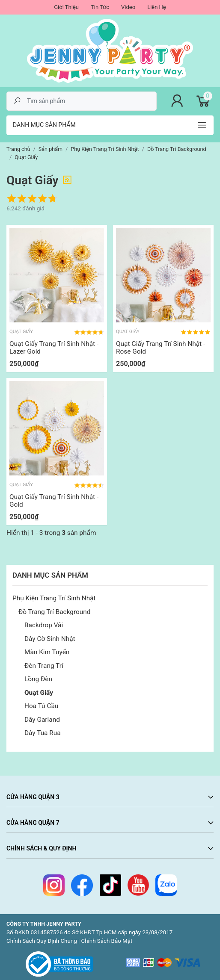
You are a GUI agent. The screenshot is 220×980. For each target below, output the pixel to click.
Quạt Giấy (39, 693)
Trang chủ (18, 149)
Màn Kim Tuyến (47, 652)
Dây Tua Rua (43, 733)
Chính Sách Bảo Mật (107, 941)
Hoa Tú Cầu (41, 706)
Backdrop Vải (44, 625)
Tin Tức (100, 7)
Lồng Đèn (38, 679)
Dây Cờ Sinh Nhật (50, 639)
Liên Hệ (157, 7)
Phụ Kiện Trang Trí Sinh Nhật (54, 598)
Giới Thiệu (66, 7)
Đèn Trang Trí (44, 666)
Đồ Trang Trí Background (54, 612)
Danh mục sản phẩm (44, 125)
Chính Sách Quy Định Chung (42, 941)
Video (128, 7)
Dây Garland (42, 720)
